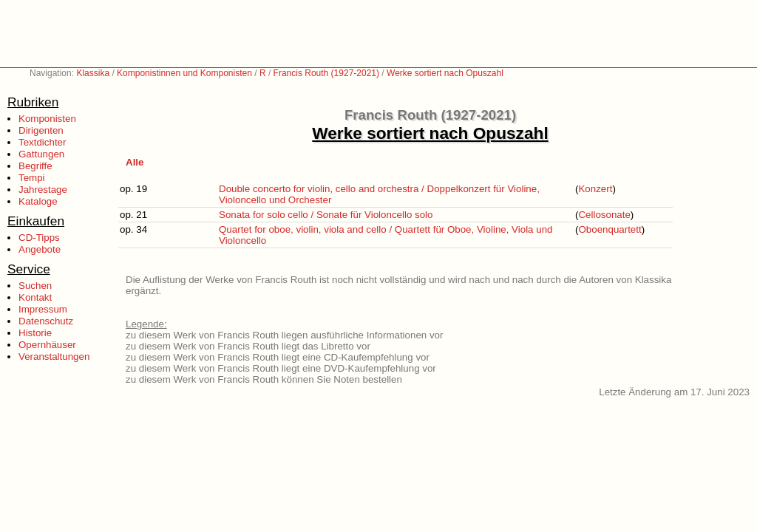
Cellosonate (604, 215)
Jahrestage (43, 190)
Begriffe (35, 166)
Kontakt (35, 297)
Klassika (93, 73)
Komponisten (47, 119)
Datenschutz (46, 321)
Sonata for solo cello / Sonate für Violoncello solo (326, 215)
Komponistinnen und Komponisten (184, 73)
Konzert (595, 189)
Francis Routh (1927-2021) (326, 73)
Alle (135, 162)
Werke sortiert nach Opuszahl (445, 73)
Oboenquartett (610, 229)
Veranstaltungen (54, 357)
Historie (35, 333)
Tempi (32, 178)
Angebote (40, 249)
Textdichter (42, 142)
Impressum (43, 309)
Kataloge (38, 201)
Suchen (35, 286)
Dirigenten (41, 130)
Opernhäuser (47, 345)
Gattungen (41, 154)
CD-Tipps (39, 238)
